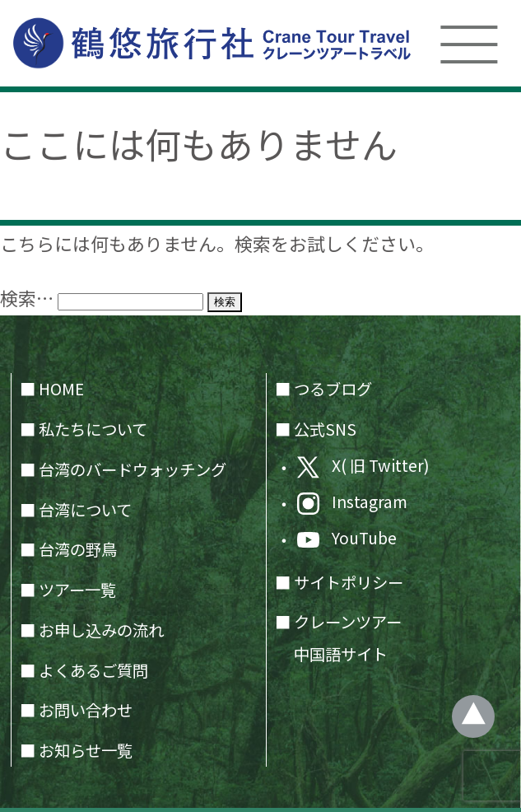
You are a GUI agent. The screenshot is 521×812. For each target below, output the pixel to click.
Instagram (352, 502)
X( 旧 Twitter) (363, 466)
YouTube (347, 539)
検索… (27, 298)
